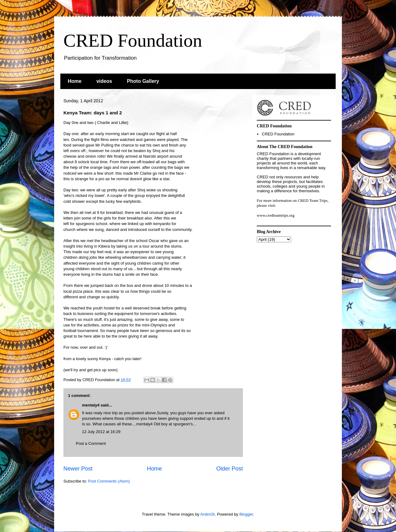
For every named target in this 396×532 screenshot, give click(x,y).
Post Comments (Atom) (109, 481)
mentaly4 (91, 405)
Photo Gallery (143, 81)
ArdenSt (207, 514)
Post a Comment (91, 443)
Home (75, 81)
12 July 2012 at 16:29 (101, 432)
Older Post (230, 469)
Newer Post (78, 469)
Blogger (246, 514)
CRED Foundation (133, 40)
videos (104, 81)
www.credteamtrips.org (276, 215)
